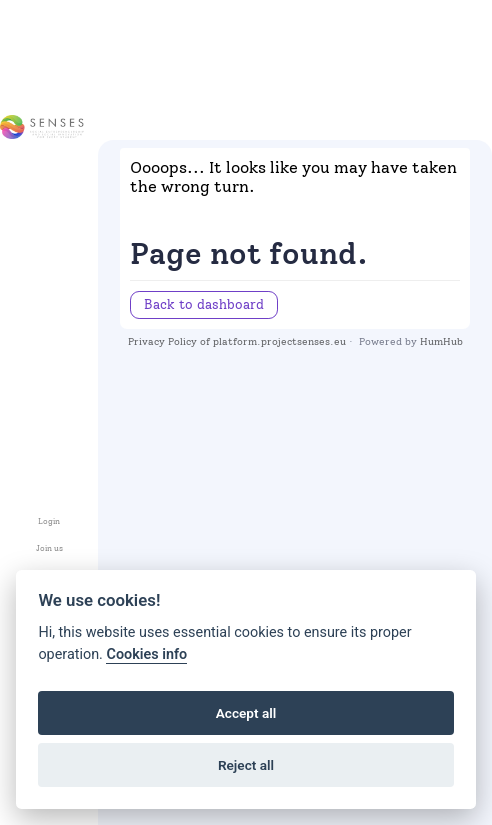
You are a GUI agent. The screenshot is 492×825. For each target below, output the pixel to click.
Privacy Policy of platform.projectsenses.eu (237, 341)
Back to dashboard (204, 304)
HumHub (441, 341)
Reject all (246, 765)
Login (49, 521)
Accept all (246, 713)
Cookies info (146, 654)
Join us (49, 548)
